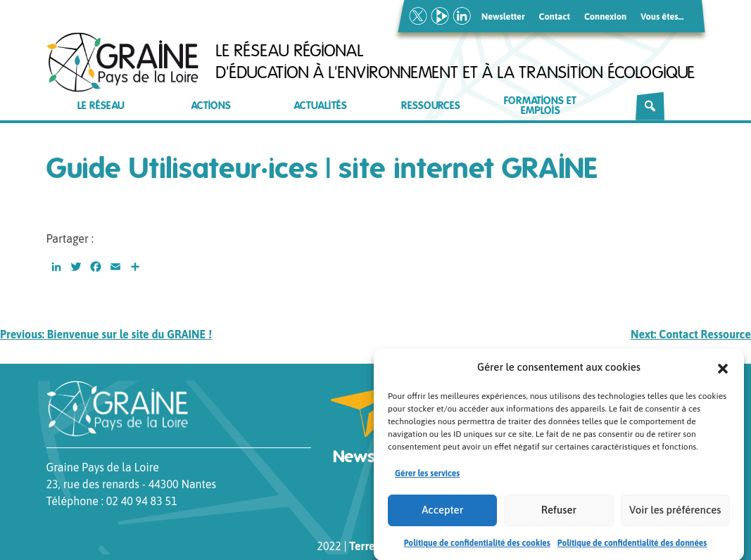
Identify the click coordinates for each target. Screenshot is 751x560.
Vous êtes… (662, 17)
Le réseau (101, 106)
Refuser (559, 514)
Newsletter (503, 17)
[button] (723, 371)
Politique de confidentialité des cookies (477, 547)
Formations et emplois (540, 106)
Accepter (442, 514)
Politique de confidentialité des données (632, 547)
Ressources (431, 106)
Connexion (605, 17)
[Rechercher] (650, 106)
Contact (555, 17)
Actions (211, 106)
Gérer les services (427, 478)
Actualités (321, 106)
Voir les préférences (675, 514)
